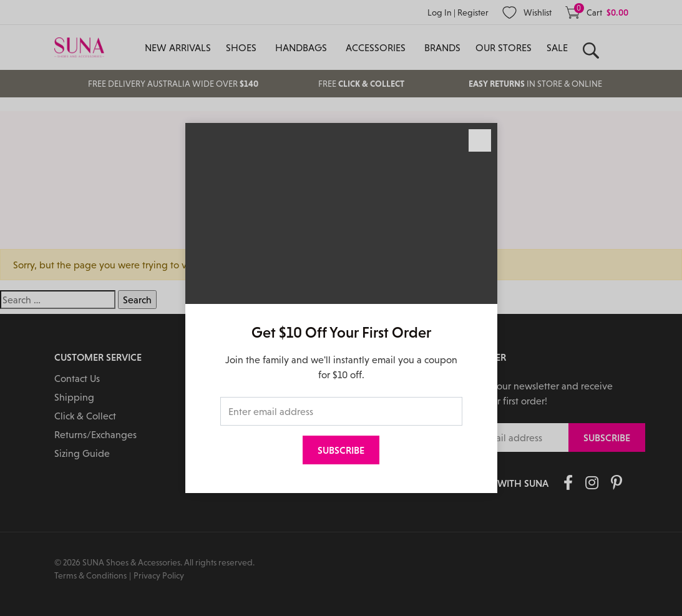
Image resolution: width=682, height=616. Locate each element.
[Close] (480, 140)
